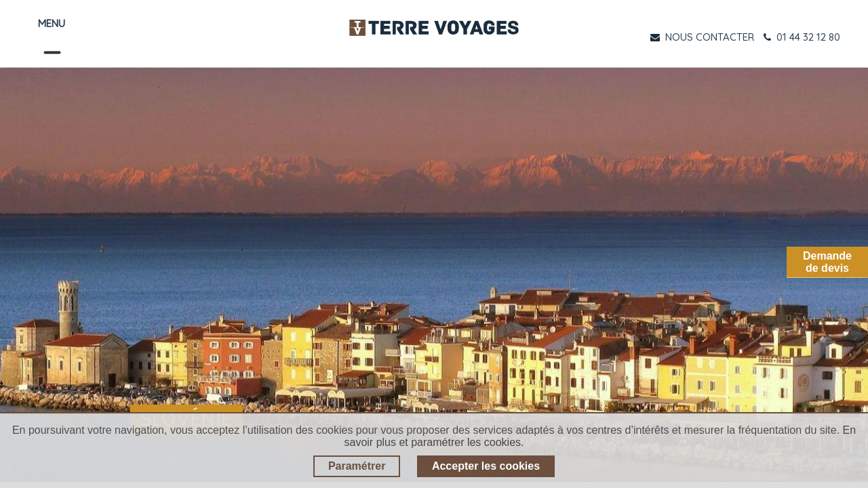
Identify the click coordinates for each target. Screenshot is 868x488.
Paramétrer (357, 466)
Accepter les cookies (486, 466)
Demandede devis (827, 262)
